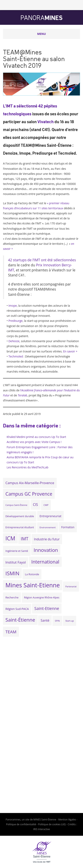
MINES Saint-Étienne (45, 820)
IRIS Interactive (41, 829)
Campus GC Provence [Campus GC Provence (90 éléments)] (29, 494)
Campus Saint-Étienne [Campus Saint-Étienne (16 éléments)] (16, 505)
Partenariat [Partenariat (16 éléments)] (71, 587)
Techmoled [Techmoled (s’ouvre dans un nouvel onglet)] (16, 356)
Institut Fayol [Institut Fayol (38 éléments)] (16, 562)
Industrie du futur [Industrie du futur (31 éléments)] (47, 539)
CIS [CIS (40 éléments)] (35, 505)
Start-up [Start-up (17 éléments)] (70, 621)
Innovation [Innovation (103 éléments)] (46, 550)
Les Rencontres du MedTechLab (27, 467)
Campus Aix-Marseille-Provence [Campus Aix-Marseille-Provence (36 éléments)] (30, 483)
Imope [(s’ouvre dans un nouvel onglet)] (13, 306)
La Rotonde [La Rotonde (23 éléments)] (32, 574)
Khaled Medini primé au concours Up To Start (36, 437)
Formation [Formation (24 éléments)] (68, 527)
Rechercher (78, 5)
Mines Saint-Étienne (12, 5)
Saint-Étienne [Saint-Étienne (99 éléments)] (20, 620)
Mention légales (67, 820)
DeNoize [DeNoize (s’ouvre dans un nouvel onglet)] (14, 341)
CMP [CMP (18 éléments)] (46, 505)
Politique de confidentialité (21, 824)
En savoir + (70, 351)
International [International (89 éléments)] (45, 562)
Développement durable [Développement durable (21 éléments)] (20, 516)
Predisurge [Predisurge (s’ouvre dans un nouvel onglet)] (16, 321)
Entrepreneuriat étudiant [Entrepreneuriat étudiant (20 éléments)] (20, 527)
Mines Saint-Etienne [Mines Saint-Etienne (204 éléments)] (33, 585)
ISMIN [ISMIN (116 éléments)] (12, 573)
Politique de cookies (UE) (52, 824)
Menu (41, 34)
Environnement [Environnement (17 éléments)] (48, 527)
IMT (9, 106)
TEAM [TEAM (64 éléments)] (11, 632)
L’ (5, 106)
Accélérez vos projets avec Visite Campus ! (34, 442)
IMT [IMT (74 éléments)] (25, 539)
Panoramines (13, 820)
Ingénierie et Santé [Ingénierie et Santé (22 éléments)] (17, 551)
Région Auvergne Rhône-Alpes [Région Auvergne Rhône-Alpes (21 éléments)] (42, 598)
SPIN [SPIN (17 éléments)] (57, 621)
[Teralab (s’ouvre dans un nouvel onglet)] (22, 395)
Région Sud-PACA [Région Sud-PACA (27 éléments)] (17, 609)
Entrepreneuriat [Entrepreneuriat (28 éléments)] (51, 516)
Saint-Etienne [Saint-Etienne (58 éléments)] (47, 608)
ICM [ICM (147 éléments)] (10, 538)
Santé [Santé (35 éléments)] (45, 620)
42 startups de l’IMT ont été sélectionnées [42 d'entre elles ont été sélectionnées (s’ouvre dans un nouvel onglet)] (42, 260)
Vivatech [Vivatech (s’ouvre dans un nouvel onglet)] (46, 121)
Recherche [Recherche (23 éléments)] (12, 597)
